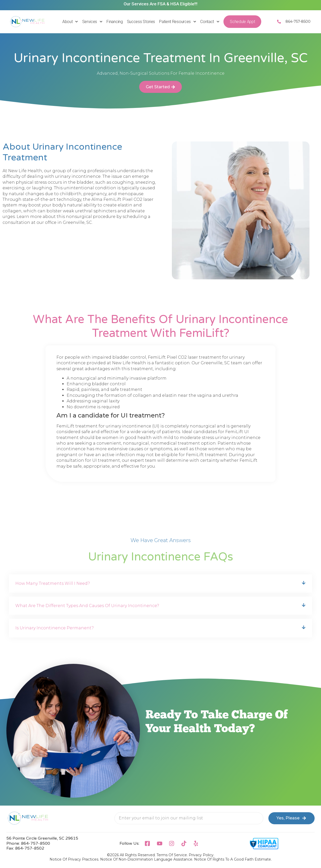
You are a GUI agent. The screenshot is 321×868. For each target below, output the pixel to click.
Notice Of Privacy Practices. (74, 859)
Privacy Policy (201, 855)
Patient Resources (178, 22)
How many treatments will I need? (53, 583)
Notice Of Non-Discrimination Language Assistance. (147, 859)
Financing (115, 22)
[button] (160, 584)
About (70, 22)
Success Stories (141, 22)
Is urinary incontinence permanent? (55, 628)
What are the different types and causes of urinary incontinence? (87, 606)
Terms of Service (172, 855)
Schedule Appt (242, 22)
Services (92, 22)
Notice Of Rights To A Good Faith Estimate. (233, 859)
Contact (210, 22)
